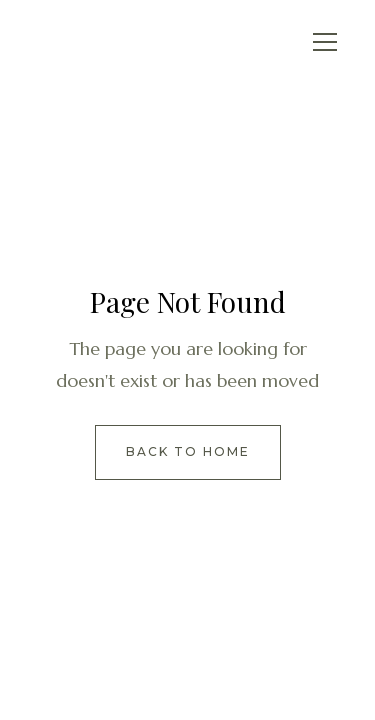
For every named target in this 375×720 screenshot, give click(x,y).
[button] (325, 42)
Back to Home (188, 451)
